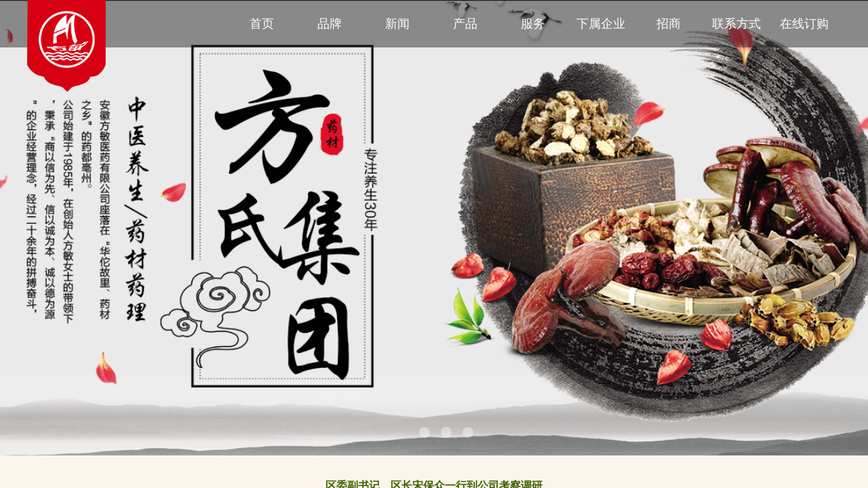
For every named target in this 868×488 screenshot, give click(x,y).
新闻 (397, 24)
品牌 (330, 24)
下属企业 (601, 24)
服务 (533, 24)
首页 (262, 24)
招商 (669, 24)
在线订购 (804, 24)
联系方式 (736, 24)
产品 (465, 24)
